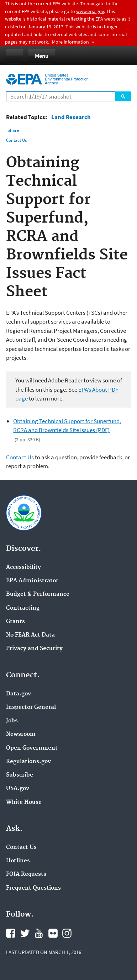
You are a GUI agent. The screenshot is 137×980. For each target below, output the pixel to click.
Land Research (71, 117)
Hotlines (18, 861)
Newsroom (21, 734)
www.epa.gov (90, 11)
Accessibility (23, 567)
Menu (42, 56)
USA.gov (18, 789)
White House (24, 802)
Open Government (32, 748)
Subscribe (20, 775)
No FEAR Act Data (30, 635)
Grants (15, 622)
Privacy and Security (34, 649)
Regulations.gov (28, 762)
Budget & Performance (38, 594)
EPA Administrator (32, 581)
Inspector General (31, 707)
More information (70, 42)
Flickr (53, 933)
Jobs (12, 721)
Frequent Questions (33, 888)
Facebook (11, 933)
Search (123, 96)
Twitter (25, 933)
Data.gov (19, 694)
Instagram (67, 933)
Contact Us (16, 140)
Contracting (23, 608)
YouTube (39, 933)
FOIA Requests (26, 874)
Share (13, 130)
